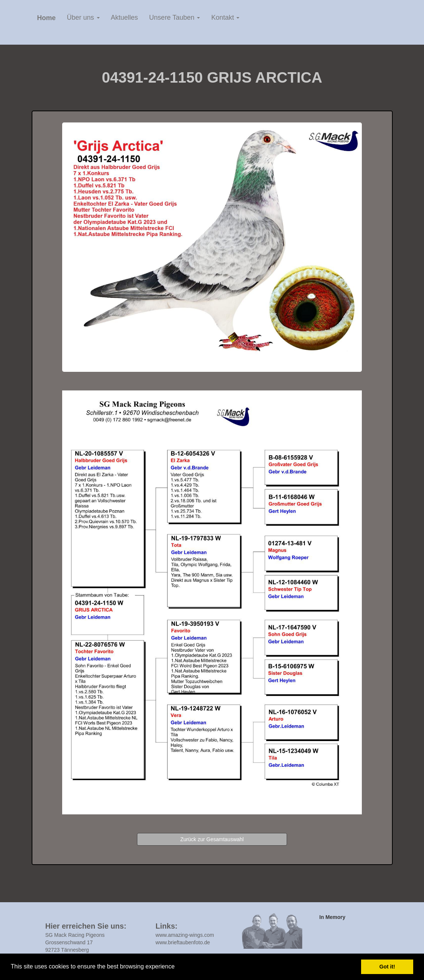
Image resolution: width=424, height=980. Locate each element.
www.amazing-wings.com (185, 935)
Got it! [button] (387, 967)
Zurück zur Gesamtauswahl (212, 839)
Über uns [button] (83, 17)
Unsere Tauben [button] (175, 17)
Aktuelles (125, 17)
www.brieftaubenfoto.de (183, 942)
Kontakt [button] (225, 17)
